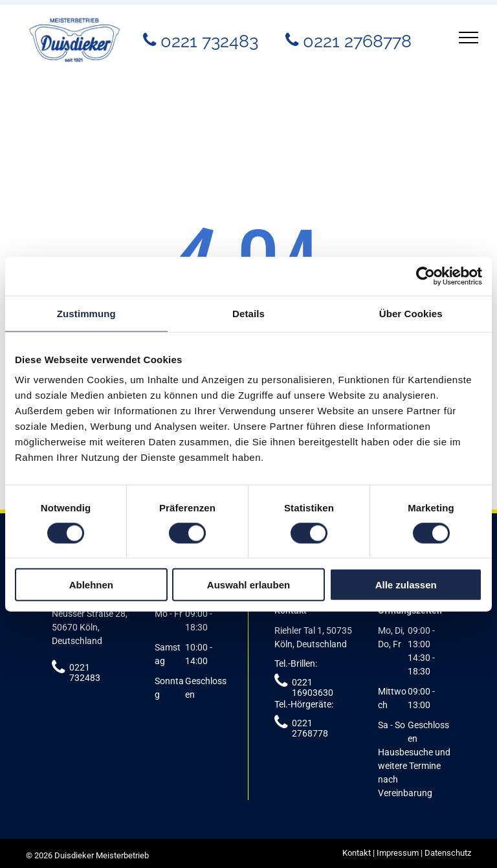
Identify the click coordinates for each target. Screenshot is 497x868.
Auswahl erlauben (248, 585)
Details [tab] (248, 313)
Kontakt (357, 853)
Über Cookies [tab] (411, 313)
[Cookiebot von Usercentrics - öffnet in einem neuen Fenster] (425, 276)
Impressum (398, 853)
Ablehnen (91, 585)
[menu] (469, 38)
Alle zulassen (406, 585)
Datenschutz (448, 853)
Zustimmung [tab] (86, 313)
